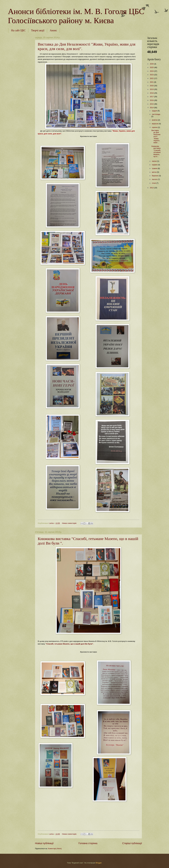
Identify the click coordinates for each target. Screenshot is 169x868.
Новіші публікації (44, 843)
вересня (155, 124)
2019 (152, 89)
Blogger (99, 863)
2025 (152, 67)
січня (154, 183)
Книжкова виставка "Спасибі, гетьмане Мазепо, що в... (156, 151)
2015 (152, 104)
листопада (156, 114)
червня (155, 165)
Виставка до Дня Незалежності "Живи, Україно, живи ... (156, 137)
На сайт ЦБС (18, 30)
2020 (152, 86)
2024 (152, 71)
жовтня (155, 120)
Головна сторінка (88, 843)
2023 (152, 75)
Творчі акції (38, 30)
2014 (152, 108)
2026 (152, 64)
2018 (152, 93)
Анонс (53, 30)
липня (154, 161)
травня (155, 168)
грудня (155, 111)
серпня (155, 127)
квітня (154, 172)
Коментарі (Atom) (55, 849)
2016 (152, 100)
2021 (152, 82)
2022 (152, 78)
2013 (152, 188)
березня (155, 176)
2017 (152, 97)
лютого (155, 179)
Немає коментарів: (70, 523)
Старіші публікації (132, 843)
